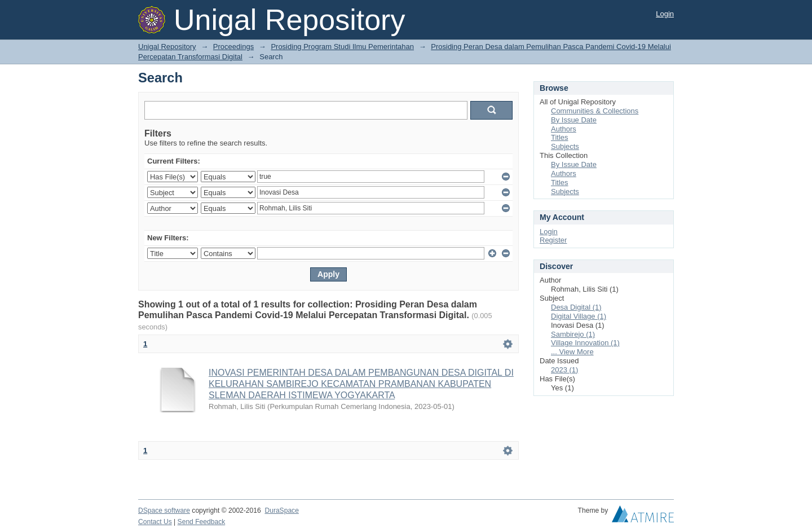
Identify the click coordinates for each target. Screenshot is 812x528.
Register (553, 240)
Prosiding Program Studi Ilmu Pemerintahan (342, 47)
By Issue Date (574, 120)
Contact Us (155, 522)
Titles (560, 137)
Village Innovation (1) (585, 343)
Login (665, 14)
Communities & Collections (595, 111)
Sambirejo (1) (573, 334)
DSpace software (164, 511)
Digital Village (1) (579, 316)
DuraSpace (281, 511)
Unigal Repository (167, 47)
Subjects (565, 146)
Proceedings (233, 47)
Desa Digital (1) (576, 307)
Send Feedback (202, 522)
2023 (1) (564, 370)
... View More (572, 352)
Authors (564, 129)
